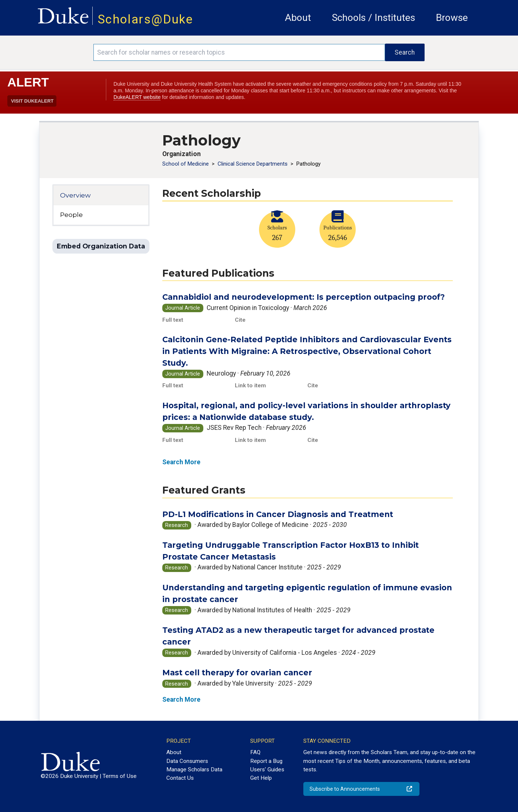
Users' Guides (267, 769)
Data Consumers (187, 761)
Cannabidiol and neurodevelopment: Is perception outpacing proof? (304, 297)
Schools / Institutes (373, 18)
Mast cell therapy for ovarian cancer (237, 673)
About (298, 18)
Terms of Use (120, 776)
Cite (240, 320)
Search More (181, 462)
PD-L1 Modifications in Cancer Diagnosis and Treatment (278, 514)
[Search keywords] (239, 52)
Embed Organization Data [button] (101, 246)
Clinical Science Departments (253, 164)
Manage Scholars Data (194, 769)
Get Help (261, 778)
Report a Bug (266, 761)
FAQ (255, 752)
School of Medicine (186, 164)
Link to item (250, 385)
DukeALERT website (137, 97)
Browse (452, 18)
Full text (173, 320)
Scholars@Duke (145, 19)
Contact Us (180, 778)
